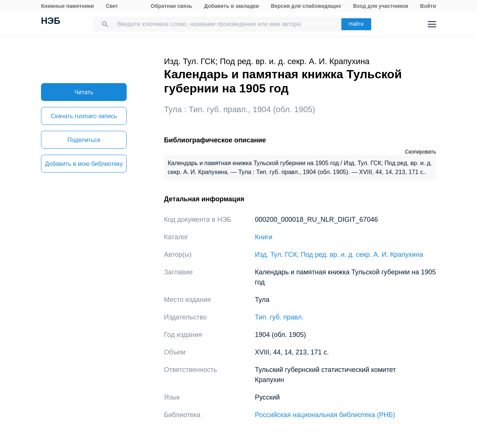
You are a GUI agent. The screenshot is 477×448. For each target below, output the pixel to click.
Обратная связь (172, 6)
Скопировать (420, 152)
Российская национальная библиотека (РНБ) (325, 415)
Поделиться (84, 140)
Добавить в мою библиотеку (84, 164)
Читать (84, 92)
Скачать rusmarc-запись (84, 116)
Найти (356, 24)
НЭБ (51, 22)
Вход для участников (381, 6)
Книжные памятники (67, 6)
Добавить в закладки (232, 6)
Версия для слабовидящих (306, 6)
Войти (428, 6)
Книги (264, 237)
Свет (112, 6)
